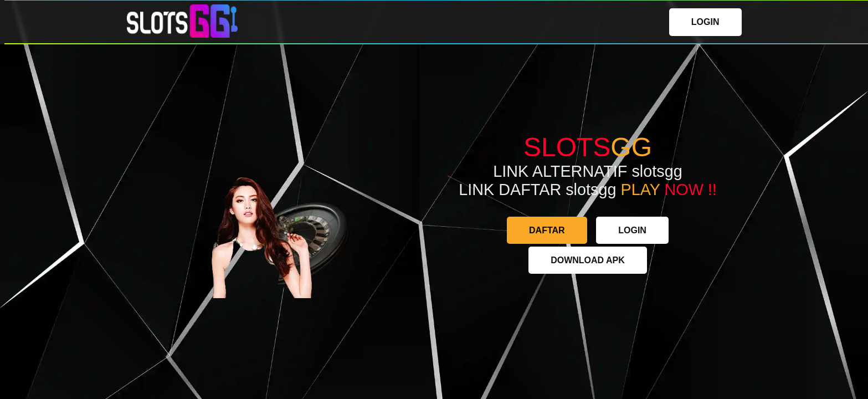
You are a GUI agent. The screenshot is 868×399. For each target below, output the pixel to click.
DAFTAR (547, 230)
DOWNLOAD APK (588, 260)
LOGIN (705, 22)
